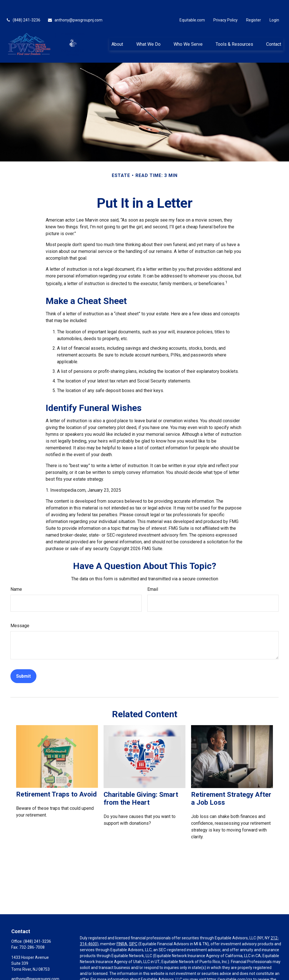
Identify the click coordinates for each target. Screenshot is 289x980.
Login (274, 6)
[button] (117, 30)
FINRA (122, 929)
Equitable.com (192, 6)
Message (20, 611)
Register (254, 6)
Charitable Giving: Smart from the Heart (141, 784)
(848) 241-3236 (23, 6)
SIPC (133, 929)
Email (153, 575)
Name (16, 575)
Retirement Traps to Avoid (56, 780)
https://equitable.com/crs (230, 965)
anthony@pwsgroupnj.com (75, 6)
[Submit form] (23, 662)
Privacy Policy (225, 6)
